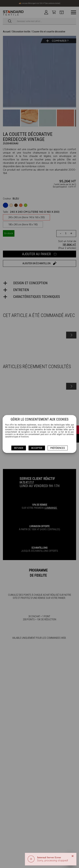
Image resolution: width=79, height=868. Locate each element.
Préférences (58, 448)
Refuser (19, 448)
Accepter (37, 448)
